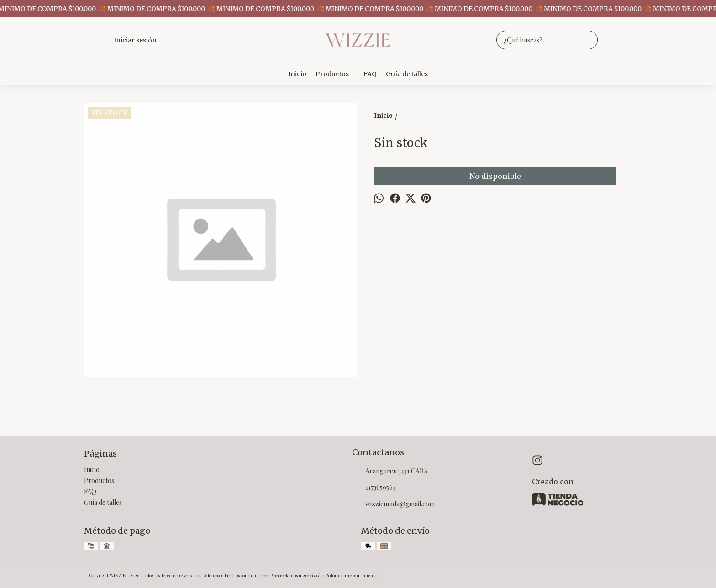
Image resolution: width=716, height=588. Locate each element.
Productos (337, 74)
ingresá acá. (311, 575)
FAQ (370, 74)
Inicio (297, 74)
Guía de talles (407, 74)
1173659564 (374, 488)
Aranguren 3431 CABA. (391, 472)
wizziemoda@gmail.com (393, 504)
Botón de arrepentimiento (351, 575)
